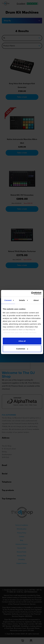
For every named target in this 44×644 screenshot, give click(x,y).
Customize (22, 349)
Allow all (22, 341)
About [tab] (36, 300)
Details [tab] (22, 300)
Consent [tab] (8, 300)
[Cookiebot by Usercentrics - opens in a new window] (31, 293)
